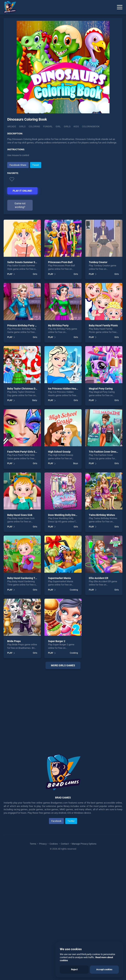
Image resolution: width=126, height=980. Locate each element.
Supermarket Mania (59, 578)
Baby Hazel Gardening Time (23, 578)
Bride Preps (14, 641)
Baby (35, 400)
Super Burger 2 (57, 641)
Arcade (12, 126)
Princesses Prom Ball (60, 262)
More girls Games (63, 665)
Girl (58, 126)
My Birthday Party (58, 325)
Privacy (43, 844)
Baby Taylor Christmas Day (23, 389)
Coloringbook (91, 126)
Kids (76, 126)
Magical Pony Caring (101, 389)
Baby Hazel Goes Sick (20, 515)
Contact (65, 844)
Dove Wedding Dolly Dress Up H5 (67, 515)
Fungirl (48, 126)
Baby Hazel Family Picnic (103, 325)
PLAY (10, 274)
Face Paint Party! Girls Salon (24, 452)
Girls (22, 126)
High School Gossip (59, 452)
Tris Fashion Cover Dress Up (105, 452)
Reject (74, 969)
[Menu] (120, 7)
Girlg (67, 126)
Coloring (34, 126)
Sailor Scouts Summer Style (23, 262)
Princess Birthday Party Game (24, 325)
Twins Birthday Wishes (102, 515)
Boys (76, 463)
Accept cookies (104, 969)
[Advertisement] (63, 707)
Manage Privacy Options (84, 844)
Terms (33, 844)
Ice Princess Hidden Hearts (64, 389)
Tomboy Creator (98, 262)
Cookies (54, 844)
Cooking (74, 590)
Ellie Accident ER (99, 578)
